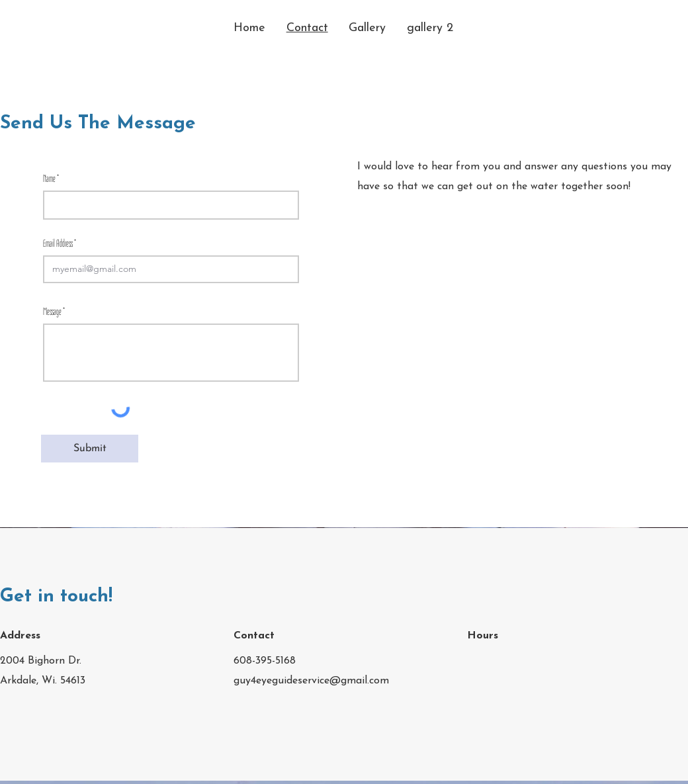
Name (49, 179)
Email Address (58, 243)
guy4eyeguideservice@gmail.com (311, 681)
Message (52, 312)
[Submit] (90, 449)
